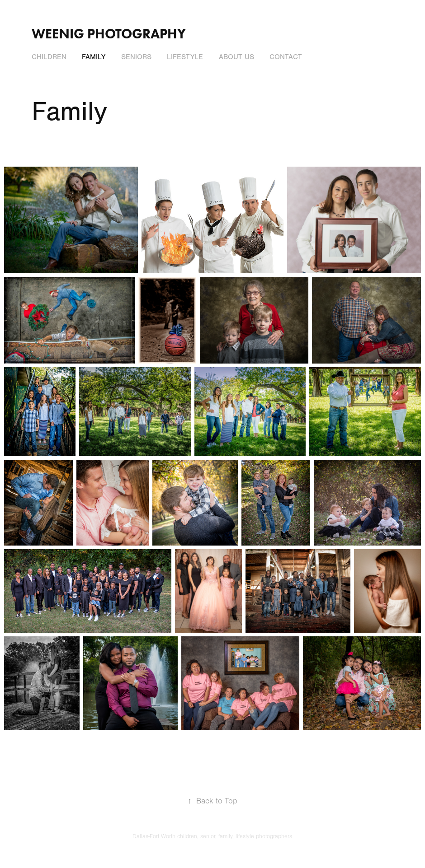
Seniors (136, 57)
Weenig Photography (109, 34)
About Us (236, 57)
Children (49, 57)
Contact (286, 57)
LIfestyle (185, 57)
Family (94, 57)
